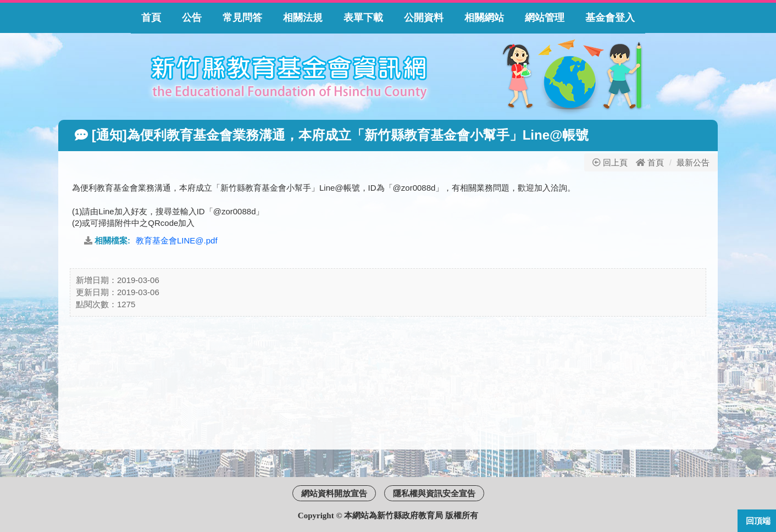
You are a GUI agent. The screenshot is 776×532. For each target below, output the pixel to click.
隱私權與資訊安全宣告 (434, 493)
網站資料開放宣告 (334, 493)
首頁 (656, 162)
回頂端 (758, 521)
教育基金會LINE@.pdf (177, 240)
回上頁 (610, 162)
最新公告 (693, 162)
